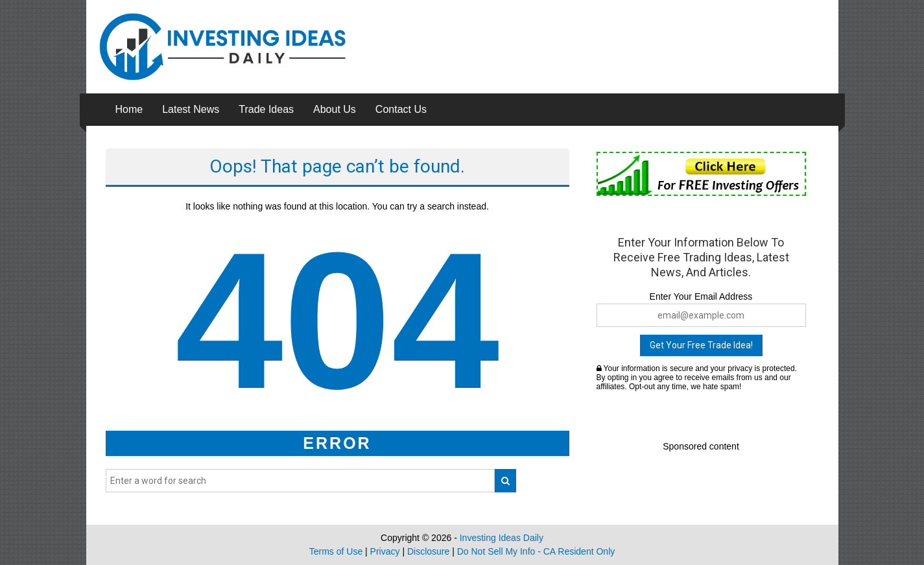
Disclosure (428, 551)
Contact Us (401, 109)
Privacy (385, 551)
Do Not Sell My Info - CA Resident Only (536, 551)
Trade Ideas (266, 109)
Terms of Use (336, 551)
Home (129, 109)
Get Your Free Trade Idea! (701, 345)
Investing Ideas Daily (502, 538)
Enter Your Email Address (701, 296)
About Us (335, 109)
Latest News (191, 109)
